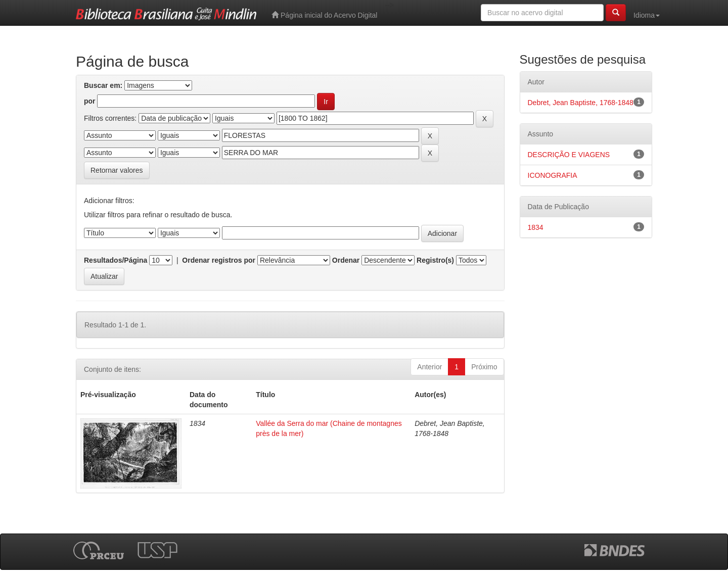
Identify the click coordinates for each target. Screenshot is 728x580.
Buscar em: (103, 85)
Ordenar (346, 260)
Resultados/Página (116, 260)
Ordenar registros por (219, 260)
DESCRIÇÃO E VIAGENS (569, 155)
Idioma (647, 15)
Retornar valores (117, 170)
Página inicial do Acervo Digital (324, 15)
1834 (536, 227)
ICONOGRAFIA (553, 175)
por (90, 101)
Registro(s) (435, 260)
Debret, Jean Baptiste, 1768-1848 (581, 103)
